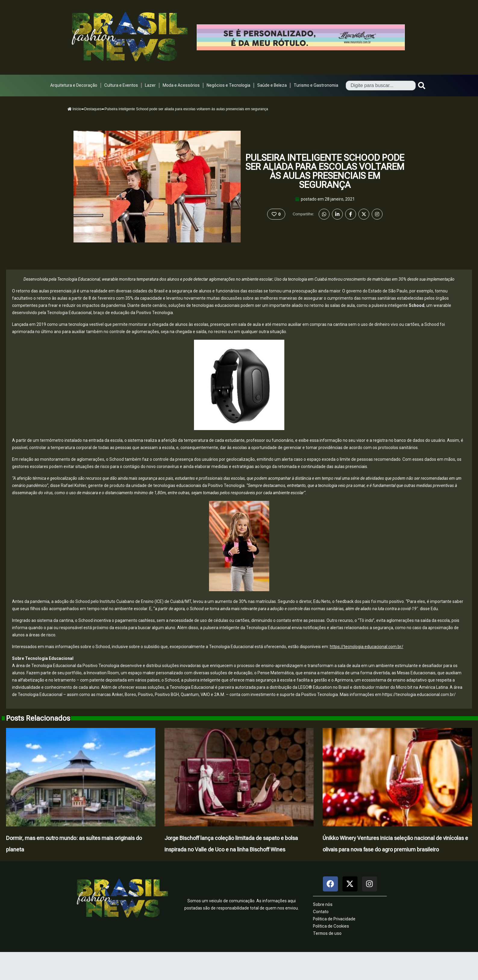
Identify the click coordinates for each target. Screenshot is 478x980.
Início (74, 109)
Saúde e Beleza (272, 85)
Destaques (93, 109)
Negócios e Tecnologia (228, 85)
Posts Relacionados (38, 718)
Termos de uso (327, 933)
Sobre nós (323, 904)
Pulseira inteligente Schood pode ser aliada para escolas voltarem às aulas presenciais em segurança (325, 171)
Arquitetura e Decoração (74, 85)
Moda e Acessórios (181, 85)
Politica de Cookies (331, 926)
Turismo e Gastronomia (316, 85)
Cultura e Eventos (121, 85)
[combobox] (381, 86)
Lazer (150, 85)
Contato (321, 912)
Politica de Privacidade (334, 919)
